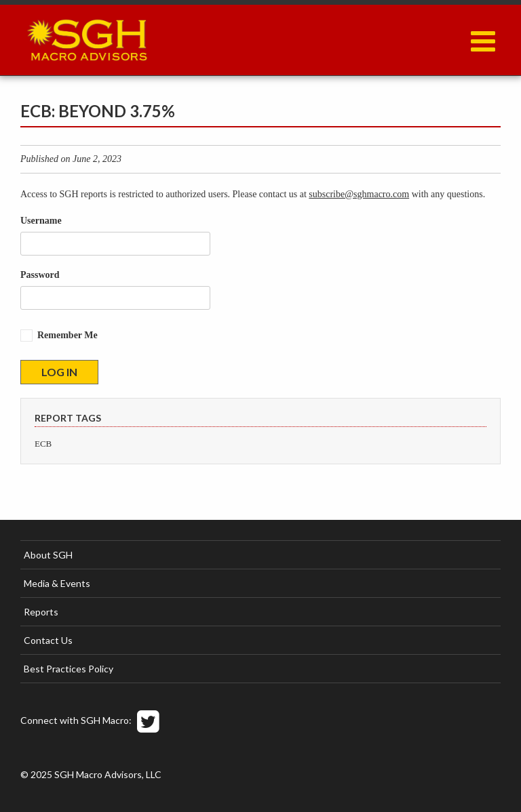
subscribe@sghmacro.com (359, 194)
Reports (41, 612)
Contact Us (48, 640)
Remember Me (67, 335)
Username (41, 221)
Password (40, 275)
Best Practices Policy (69, 669)
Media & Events (57, 583)
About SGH (48, 555)
